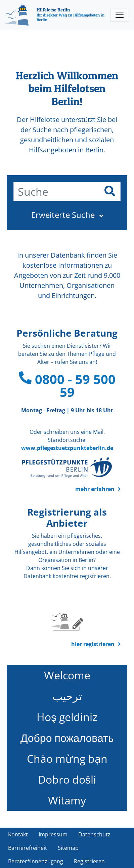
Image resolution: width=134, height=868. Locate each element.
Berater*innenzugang (36, 861)
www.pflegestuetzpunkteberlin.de (67, 448)
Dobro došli (67, 779)
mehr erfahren (95, 489)
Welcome (67, 675)
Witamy (67, 800)
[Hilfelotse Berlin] (56, 15)
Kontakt (18, 834)
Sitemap (68, 848)
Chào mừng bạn (67, 759)
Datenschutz (94, 834)
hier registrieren (93, 644)
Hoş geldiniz (67, 717)
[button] (67, 215)
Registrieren (89, 861)
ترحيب (67, 696)
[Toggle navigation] (120, 15)
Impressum (53, 834)
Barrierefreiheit (28, 848)
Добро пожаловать (67, 738)
